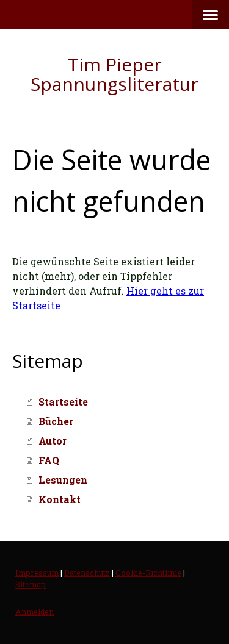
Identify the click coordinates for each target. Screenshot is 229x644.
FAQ (49, 460)
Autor (53, 441)
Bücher (56, 421)
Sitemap (31, 584)
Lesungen (63, 480)
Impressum (37, 573)
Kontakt (60, 499)
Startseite (63, 402)
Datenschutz (87, 573)
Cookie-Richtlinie (148, 573)
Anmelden (35, 612)
